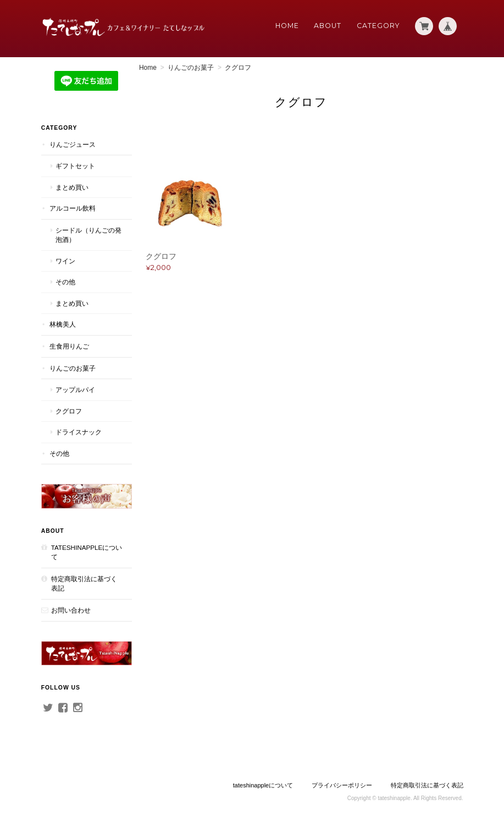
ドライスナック (79, 432)
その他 (65, 282)
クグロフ (69, 410)
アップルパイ (75, 390)
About (328, 26)
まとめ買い (72, 187)
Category (378, 26)
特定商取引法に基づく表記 (84, 583)
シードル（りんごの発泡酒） (85, 235)
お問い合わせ (71, 610)
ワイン (65, 261)
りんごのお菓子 (192, 68)
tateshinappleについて (84, 551)
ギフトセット (75, 166)
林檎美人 (63, 324)
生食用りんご (69, 346)
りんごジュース (73, 144)
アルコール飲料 (73, 208)
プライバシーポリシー (342, 784)
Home (287, 26)
